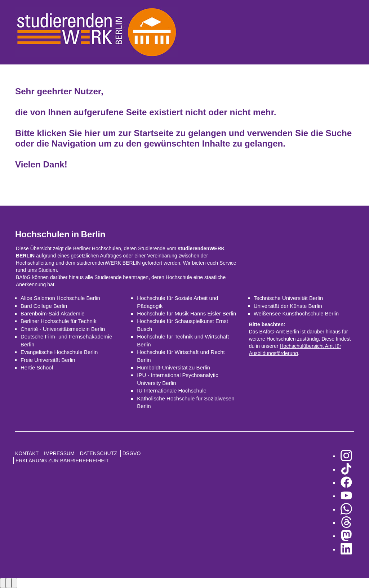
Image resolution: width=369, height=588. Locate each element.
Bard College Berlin (44, 306)
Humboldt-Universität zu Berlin (174, 367)
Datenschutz (99, 453)
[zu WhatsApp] (346, 509)
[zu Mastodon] (346, 536)
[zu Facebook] (346, 483)
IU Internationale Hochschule (172, 390)
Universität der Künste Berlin (288, 306)
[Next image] (9, 583)
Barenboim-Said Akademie (53, 313)
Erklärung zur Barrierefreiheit (62, 461)
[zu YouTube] (346, 496)
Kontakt (27, 453)
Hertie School (37, 367)
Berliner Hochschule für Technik (59, 321)
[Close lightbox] (14, 583)
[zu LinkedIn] (346, 549)
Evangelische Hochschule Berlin (59, 352)
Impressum (59, 453)
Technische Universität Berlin (288, 298)
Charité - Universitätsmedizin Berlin (63, 329)
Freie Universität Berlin (48, 360)
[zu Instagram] (346, 456)
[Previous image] (3, 583)
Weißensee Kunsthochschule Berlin (296, 313)
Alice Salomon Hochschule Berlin (60, 298)
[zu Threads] (346, 523)
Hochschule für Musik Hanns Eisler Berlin (186, 313)
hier (92, 133)
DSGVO (132, 453)
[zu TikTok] (346, 469)
